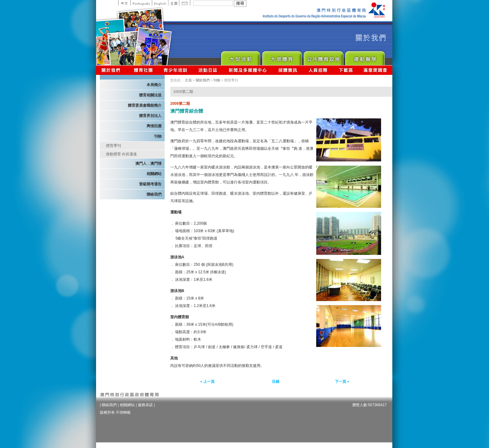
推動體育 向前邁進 (121, 154)
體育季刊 (114, 146)
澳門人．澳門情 (148, 163)
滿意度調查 (375, 70)
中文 (124, 3)
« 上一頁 (207, 382)
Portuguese (141, 3)
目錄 (276, 382)
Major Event (240, 57)
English (160, 3)
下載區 (346, 70)
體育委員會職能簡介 (145, 105)
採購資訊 (288, 70)
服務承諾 (145, 405)
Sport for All (282, 57)
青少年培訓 (176, 70)
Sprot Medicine (365, 57)
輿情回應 (154, 126)
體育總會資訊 (143, 70)
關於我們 (112, 70)
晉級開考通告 (150, 184)
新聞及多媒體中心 (248, 70)
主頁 (174, 3)
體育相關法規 (150, 95)
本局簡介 (154, 85)
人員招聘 (318, 70)
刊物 (158, 136)
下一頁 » (342, 382)
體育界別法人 (150, 116)
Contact (185, 3)
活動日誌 (208, 70)
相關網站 (154, 174)
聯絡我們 (154, 194)
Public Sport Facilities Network (323, 57)
